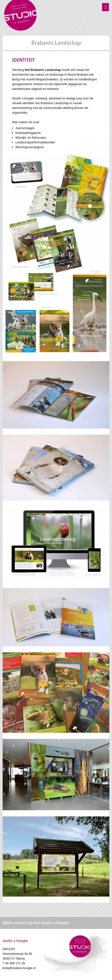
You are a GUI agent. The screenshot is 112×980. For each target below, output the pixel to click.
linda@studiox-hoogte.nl (19, 968)
